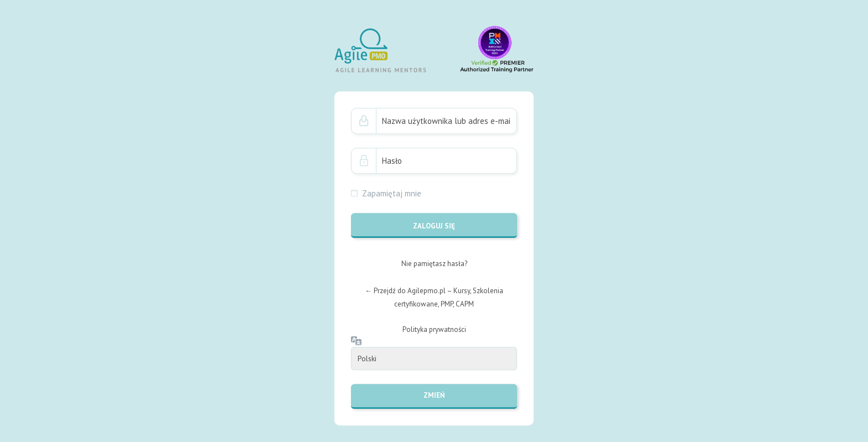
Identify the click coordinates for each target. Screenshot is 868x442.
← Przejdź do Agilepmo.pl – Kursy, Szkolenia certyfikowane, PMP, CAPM (434, 297)
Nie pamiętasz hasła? (434, 264)
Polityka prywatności (434, 329)
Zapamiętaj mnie (392, 193)
